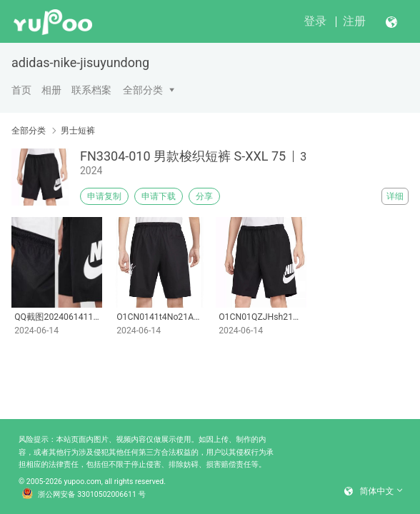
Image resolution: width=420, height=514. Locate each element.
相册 (51, 90)
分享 (204, 196)
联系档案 (91, 90)
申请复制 (104, 196)
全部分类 (143, 90)
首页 (21, 90)
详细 (395, 196)
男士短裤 (78, 131)
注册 (354, 21)
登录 (315, 21)
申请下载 (159, 196)
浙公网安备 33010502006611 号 (84, 495)
